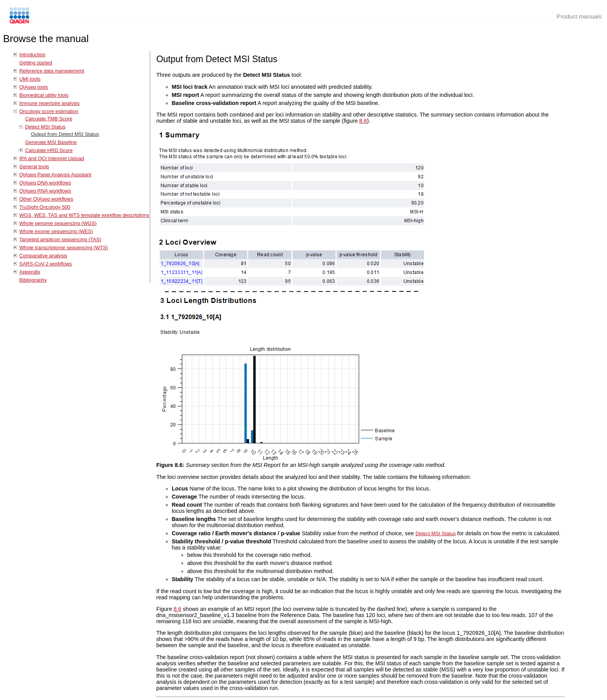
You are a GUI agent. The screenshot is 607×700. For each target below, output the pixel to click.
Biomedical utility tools (44, 95)
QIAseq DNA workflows (45, 183)
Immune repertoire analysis (49, 103)
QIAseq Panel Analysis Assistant (55, 175)
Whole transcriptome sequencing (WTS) (64, 248)
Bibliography (33, 280)
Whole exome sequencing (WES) (56, 231)
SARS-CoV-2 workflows (46, 264)
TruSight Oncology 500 (45, 207)
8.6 (363, 121)
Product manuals (579, 16)
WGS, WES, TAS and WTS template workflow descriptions (84, 215)
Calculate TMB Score (49, 119)
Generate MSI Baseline (51, 142)
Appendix (30, 272)
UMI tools (30, 79)
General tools (34, 167)
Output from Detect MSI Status (65, 134)
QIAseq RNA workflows (45, 191)
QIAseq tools (34, 87)
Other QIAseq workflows (46, 199)
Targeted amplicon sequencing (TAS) (60, 239)
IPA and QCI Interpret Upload (52, 158)
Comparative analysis (43, 256)
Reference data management (52, 71)
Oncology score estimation (49, 111)
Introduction (32, 55)
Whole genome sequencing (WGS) (58, 223)
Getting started (36, 63)
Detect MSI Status (45, 127)
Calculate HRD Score (49, 150)
